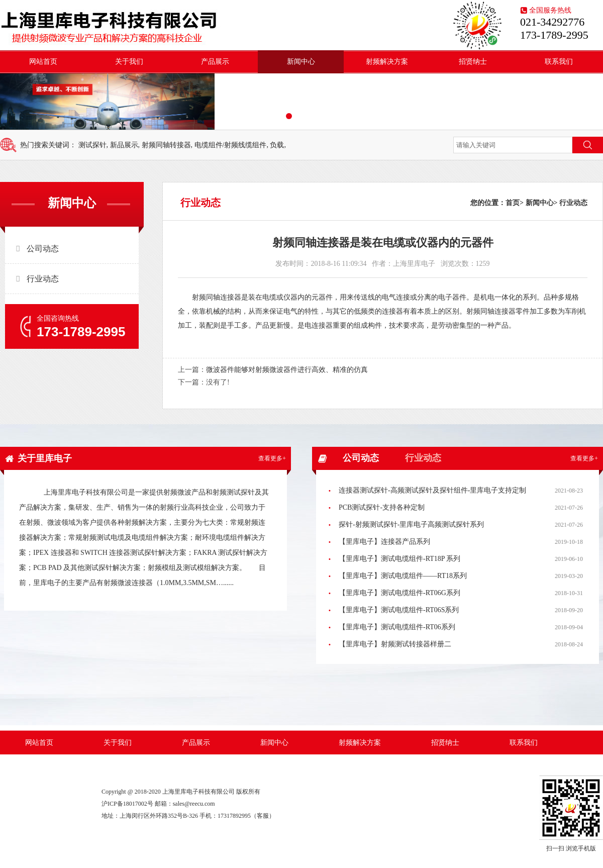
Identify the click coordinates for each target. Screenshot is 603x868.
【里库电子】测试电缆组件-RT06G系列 (399, 593)
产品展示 (215, 62)
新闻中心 (301, 62)
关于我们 (129, 62)
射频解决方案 (387, 62)
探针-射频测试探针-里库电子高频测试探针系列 (411, 524)
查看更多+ (272, 458)
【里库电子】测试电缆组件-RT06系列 (397, 627)
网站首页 (43, 62)
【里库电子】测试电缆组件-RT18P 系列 (399, 559)
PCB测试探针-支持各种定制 (382, 507)
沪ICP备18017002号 (127, 804)
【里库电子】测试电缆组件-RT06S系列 (399, 610)
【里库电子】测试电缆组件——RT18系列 (403, 576)
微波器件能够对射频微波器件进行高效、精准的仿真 (287, 370)
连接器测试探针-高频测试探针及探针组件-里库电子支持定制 (432, 490)
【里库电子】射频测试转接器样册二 (395, 644)
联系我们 (559, 62)
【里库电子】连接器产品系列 (384, 542)
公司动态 (43, 249)
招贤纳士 (473, 62)
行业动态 (43, 279)
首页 (513, 203)
